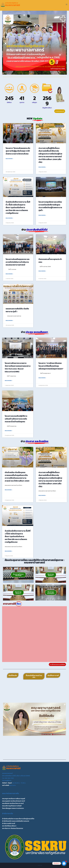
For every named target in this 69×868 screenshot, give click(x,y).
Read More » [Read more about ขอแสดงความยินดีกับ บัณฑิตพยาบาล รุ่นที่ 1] (9, 321)
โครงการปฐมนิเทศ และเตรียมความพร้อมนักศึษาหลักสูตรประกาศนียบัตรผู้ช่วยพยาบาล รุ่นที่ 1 (50, 206)
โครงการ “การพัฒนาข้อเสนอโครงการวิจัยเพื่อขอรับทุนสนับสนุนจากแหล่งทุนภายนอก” (51, 366)
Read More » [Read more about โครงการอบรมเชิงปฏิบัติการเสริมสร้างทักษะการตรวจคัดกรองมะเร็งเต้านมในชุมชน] (9, 431)
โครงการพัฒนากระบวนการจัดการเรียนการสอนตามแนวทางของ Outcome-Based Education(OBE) (18, 367)
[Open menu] (66, 4)
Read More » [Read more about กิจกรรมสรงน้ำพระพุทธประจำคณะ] (42, 271)
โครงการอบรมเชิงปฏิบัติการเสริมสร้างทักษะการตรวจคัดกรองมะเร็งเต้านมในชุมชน (16, 419)
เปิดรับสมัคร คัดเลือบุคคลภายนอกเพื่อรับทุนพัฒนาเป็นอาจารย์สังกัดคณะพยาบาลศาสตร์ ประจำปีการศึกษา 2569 (17, 477)
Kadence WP (40, 865)
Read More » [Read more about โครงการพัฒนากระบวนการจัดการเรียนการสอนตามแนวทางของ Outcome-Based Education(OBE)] (9, 381)
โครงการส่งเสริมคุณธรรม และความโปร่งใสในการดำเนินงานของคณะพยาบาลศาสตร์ (18, 262)
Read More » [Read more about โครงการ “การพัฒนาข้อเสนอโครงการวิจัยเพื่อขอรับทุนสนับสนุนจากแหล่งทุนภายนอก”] (42, 378)
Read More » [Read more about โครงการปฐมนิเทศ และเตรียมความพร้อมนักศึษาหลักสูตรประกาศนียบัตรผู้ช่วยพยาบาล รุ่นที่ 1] (42, 215)
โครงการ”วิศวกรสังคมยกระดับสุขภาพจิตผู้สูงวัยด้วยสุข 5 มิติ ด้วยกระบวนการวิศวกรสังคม (18, 151)
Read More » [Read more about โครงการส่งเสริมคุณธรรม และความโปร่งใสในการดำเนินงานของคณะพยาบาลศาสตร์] (9, 274)
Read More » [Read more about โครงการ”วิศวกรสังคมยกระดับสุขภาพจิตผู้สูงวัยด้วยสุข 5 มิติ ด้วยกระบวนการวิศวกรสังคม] (9, 159)
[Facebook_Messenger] (64, 863)
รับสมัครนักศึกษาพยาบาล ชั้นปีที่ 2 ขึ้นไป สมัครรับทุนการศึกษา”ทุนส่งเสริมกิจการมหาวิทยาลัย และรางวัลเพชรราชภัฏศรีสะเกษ (18, 207)
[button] (5, 43)
